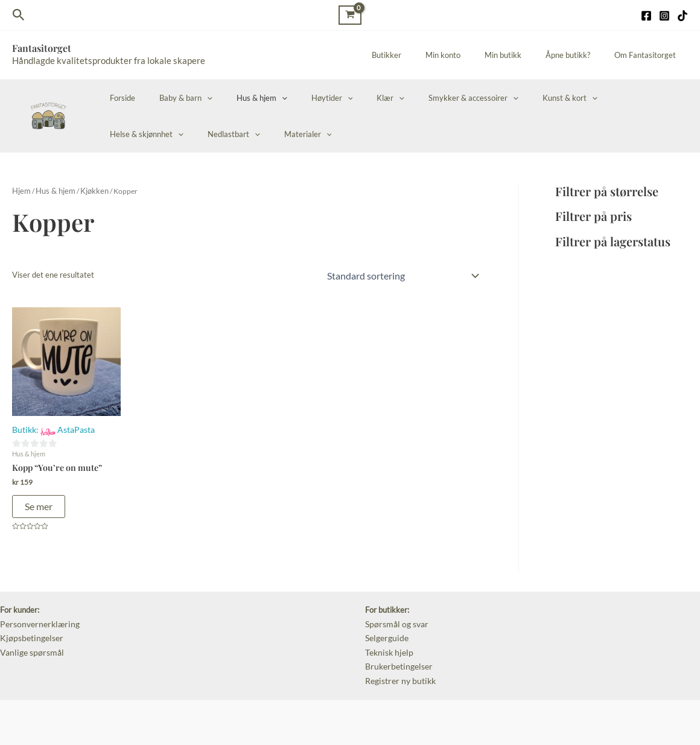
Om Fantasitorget (649, 55)
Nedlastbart (132, 134)
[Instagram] (664, 16)
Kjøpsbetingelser (29, 632)
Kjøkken (87, 190)
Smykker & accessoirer (427, 98)
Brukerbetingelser (396, 658)
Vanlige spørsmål (29, 645)
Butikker (425, 55)
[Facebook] (646, 16)
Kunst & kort (515, 98)
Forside (118, 98)
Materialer (198, 134)
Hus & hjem (241, 98)
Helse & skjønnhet (595, 98)
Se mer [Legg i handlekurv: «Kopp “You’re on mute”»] (39, 503)
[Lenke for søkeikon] (19, 15)
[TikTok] (682, 16)
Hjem (21, 190)
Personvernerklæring (37, 619)
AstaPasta (73, 427)
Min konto (472, 55)
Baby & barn (173, 98)
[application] (194, 98)
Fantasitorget (42, 48)
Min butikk (524, 55)
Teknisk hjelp (387, 645)
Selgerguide (385, 632)
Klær (352, 98)
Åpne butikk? (581, 55)
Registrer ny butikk (398, 671)
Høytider (303, 98)
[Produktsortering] (402, 274)
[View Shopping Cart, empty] (350, 15)
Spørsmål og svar (395, 619)
